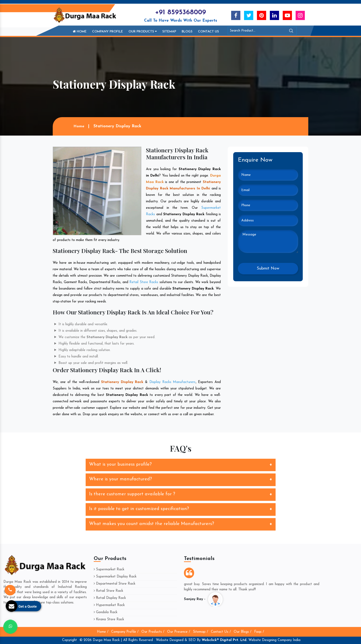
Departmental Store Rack (115, 584)
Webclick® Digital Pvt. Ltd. (224, 640)
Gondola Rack (106, 612)
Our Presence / (179, 632)
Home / (103, 632)
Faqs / (259, 632)
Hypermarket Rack (109, 605)
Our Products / (153, 632)
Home (80, 32)
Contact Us (208, 32)
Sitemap (169, 32)
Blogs (187, 32)
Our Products (143, 32)
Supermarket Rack (109, 570)
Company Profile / (125, 632)
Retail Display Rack (110, 598)
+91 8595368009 (180, 13)
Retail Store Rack (108, 591)
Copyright (70, 640)
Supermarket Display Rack (115, 577)
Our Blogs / (243, 632)
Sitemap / (201, 632)
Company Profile (108, 32)
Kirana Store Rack (109, 619)
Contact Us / (221, 632)
